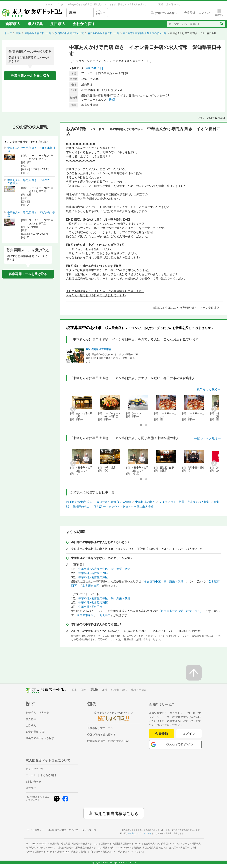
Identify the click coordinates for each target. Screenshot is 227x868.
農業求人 (81, 852)
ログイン (189, 734)
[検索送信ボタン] (221, 24)
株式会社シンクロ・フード (140, 833)
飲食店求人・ (161, 844)
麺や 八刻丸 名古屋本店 (98, 349)
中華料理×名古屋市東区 (93, 577)
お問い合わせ (33, 782)
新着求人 (13, 24)
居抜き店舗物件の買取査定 (86, 848)
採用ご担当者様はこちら (116, 813)
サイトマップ (89, 830)
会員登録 (161, 734)
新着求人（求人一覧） (39, 713)
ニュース (31, 775)
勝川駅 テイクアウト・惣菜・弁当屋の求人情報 (124, 507)
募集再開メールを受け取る (30, 75)
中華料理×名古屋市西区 (93, 573)
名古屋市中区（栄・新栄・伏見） (165, 581)
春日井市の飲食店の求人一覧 (103, 33)
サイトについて (35, 769)
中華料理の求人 (145, 502)
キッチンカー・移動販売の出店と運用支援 (142, 848)
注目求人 (58, 24)
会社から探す (84, 24)
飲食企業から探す (36, 732)
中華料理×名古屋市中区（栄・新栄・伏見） (106, 569)
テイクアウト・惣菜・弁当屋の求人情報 (184, 502)
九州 (104, 690)
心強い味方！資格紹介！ (101, 735)
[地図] (113, 100)
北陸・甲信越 (139, 690)
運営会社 (31, 788)
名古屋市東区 (91, 586)
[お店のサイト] (94, 68)
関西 (84, 690)
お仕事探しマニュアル (100, 728)
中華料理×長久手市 (90, 607)
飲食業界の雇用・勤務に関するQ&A (108, 741)
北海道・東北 (119, 690)
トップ (8, 33)
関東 (74, 690)
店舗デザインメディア (52, 852)
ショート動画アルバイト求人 (118, 852)
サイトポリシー (36, 830)
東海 (18, 33)
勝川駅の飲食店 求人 (79, 502)
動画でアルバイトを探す (40, 738)
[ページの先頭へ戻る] (194, 673)
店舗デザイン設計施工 (121, 844)
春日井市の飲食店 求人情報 (114, 502)
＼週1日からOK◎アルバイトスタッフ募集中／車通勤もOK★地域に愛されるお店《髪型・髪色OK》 (112, 358)
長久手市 (105, 615)
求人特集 (35, 24)
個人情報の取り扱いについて (63, 830)
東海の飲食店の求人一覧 (38, 33)
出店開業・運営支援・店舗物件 (74, 844)
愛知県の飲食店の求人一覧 (69, 33)
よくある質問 (48, 775)
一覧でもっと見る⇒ (207, 389)
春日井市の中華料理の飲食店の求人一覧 (145, 33)
